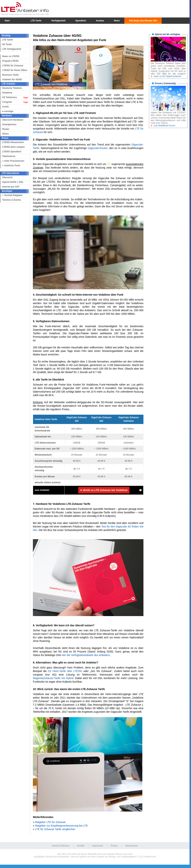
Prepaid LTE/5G (10, 61)
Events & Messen (60, 846)
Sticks (5, 134)
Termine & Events (12, 200)
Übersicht (7, 177)
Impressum (97, 846)
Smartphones (9, 124)
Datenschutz (131, 846)
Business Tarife (10, 75)
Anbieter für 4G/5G (12, 80)
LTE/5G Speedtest (12, 152)
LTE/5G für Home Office (15, 70)
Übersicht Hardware (13, 120)
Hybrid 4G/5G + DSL (13, 182)
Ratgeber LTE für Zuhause (50, 822)
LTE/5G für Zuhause (13, 66)
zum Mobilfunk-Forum (164, 126)
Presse (114, 846)
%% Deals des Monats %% (143, 21)
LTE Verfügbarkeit (12, 49)
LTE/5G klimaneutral (13, 142)
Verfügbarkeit (58, 21)
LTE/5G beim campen (13, 147)
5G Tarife (7, 44)
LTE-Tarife (36, 21)
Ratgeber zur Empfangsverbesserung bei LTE (61, 826)
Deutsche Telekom (12, 88)
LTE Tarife (8, 40)
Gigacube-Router (98, 148)
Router (6, 129)
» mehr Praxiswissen (13, 161)
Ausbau (100, 21)
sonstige (9, 111)
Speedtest (81, 21)
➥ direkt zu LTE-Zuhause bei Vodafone (104, 490)
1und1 (5, 107)
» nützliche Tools (11, 166)
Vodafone (7, 93)
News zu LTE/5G (11, 56)
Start (7, 21)
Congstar (7, 102)
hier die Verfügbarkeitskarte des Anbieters (86, 655)
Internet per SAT (11, 187)
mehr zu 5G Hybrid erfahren (167, 76)
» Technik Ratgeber (12, 195)
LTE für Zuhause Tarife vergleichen (55, 829)
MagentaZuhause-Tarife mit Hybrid (53, 678)
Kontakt (81, 846)
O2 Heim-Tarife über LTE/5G (65, 671)
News (117, 21)
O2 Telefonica (9, 97)
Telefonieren (9, 156)
